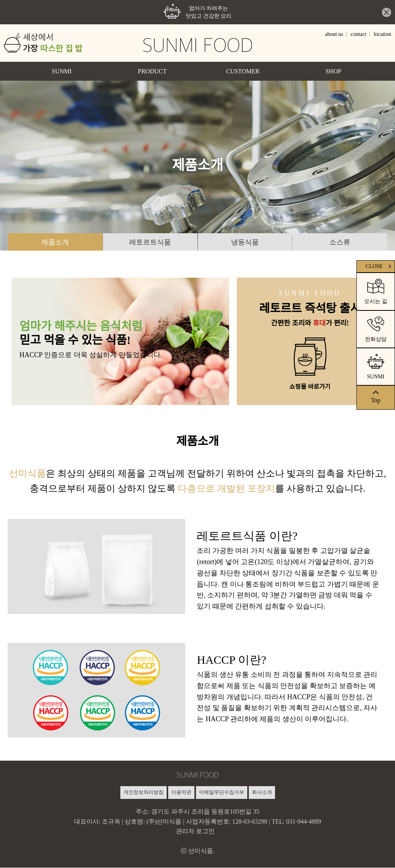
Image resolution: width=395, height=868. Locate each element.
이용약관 (181, 793)
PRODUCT (152, 71)
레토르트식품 (150, 242)
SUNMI (62, 71)
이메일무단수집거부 (222, 793)
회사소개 (262, 793)
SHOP (333, 71)
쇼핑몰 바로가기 (310, 387)
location (382, 34)
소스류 (340, 242)
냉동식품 (245, 242)
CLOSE (379, 266)
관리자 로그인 (195, 832)
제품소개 (55, 242)
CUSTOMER (243, 71)
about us (334, 34)
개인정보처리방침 (143, 793)
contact (358, 34)
